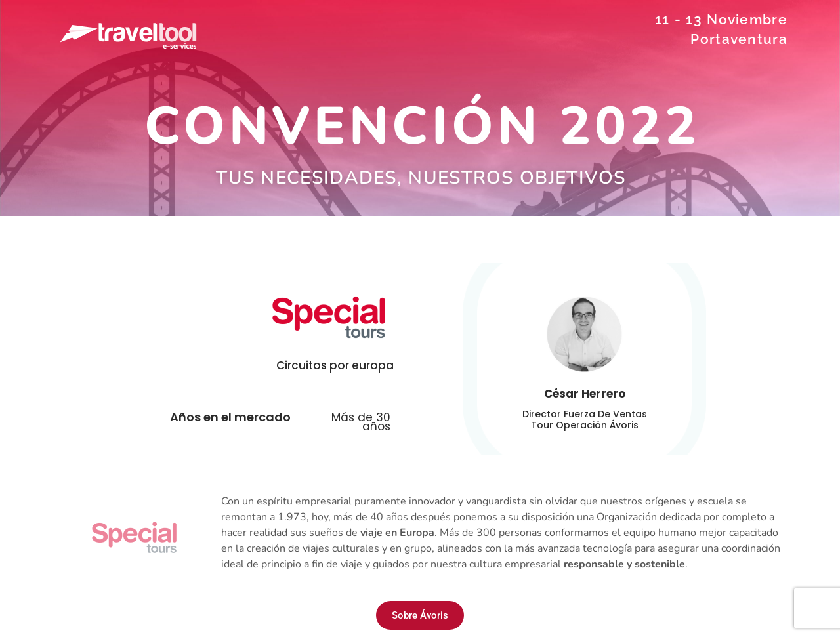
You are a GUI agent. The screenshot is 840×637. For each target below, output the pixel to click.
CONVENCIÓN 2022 (422, 126)
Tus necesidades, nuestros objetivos (421, 178)
